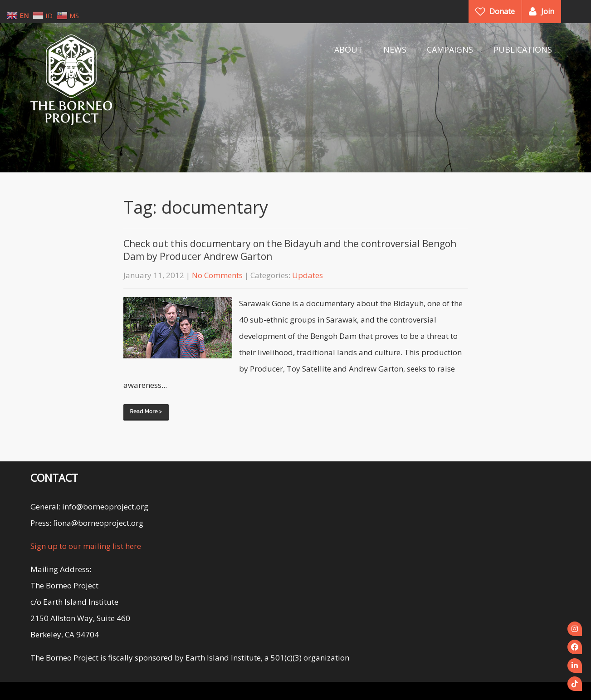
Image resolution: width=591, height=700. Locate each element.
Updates (308, 275)
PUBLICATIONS (523, 49)
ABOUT (349, 49)
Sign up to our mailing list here (86, 546)
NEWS (395, 49)
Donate (502, 11)
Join (548, 11)
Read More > (146, 411)
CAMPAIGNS (450, 49)
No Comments (217, 275)
